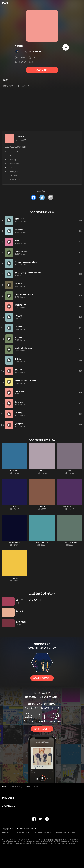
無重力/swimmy (42, 543)
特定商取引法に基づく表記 (66, 833)
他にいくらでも (15, 543)
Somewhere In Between (69, 543)
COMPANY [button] (9, 806)
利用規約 (5, 833)
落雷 (69, 471)
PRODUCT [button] (8, 798)
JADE (42, 471)
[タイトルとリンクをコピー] (51, 197)
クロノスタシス (15, 471)
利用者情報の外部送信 (43, 833)
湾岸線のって (15, 164)
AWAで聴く (42, 70)
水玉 (15, 507)
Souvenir (14, 176)
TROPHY (15, 578)
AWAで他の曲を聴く (42, 678)
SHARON (42, 507)
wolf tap (13, 160)
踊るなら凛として (69, 507)
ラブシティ (14, 152)
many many (15, 180)
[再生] (66, 47)
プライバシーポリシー (22, 833)
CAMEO (20, 137)
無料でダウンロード (42, 729)
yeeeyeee (14, 172)
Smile (36, 787)
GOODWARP (35, 51)
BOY (12, 156)
